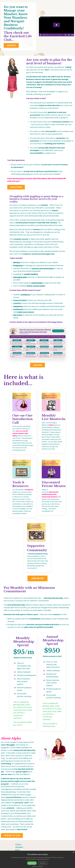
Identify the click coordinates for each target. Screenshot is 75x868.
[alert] (37, 859)
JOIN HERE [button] (37, 365)
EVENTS (18, 845)
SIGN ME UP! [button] (38, 578)
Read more (46, 859)
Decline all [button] (43, 863)
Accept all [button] (32, 863)
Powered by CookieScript (37, 867)
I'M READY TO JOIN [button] (12, 835)
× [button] (73, 852)
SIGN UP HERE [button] (16, 187)
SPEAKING (19, 847)
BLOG (18, 850)
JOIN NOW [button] (11, 45)
